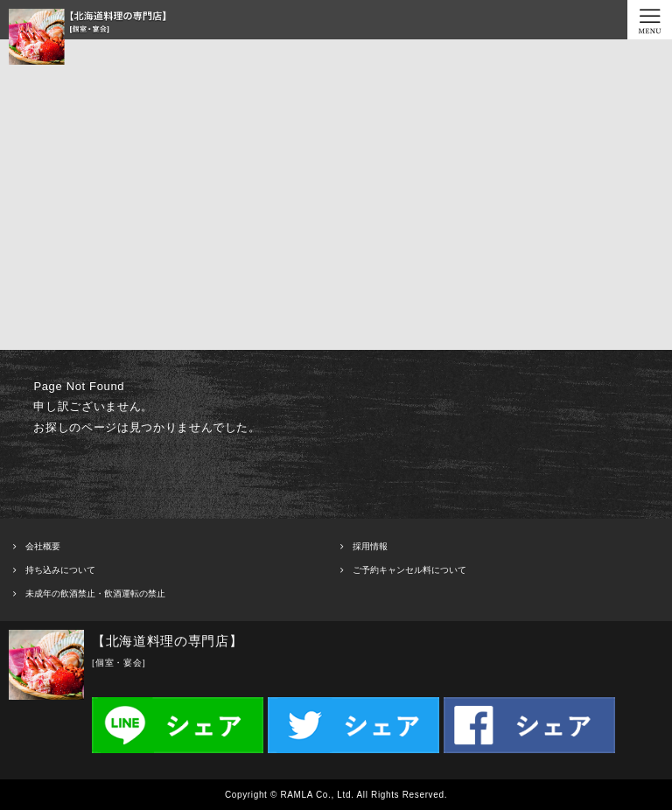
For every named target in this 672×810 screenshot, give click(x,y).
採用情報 (370, 546)
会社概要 (43, 546)
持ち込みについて (60, 570)
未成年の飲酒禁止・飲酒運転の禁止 (95, 594)
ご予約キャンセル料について (409, 570)
